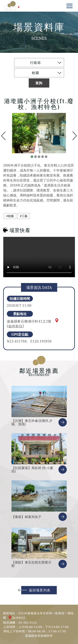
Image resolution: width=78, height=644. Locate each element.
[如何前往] (15, 326)
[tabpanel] (39, 133)
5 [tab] (46, 157)
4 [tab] (43, 157)
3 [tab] (39, 157)
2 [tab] (35, 157)
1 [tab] (32, 157)
